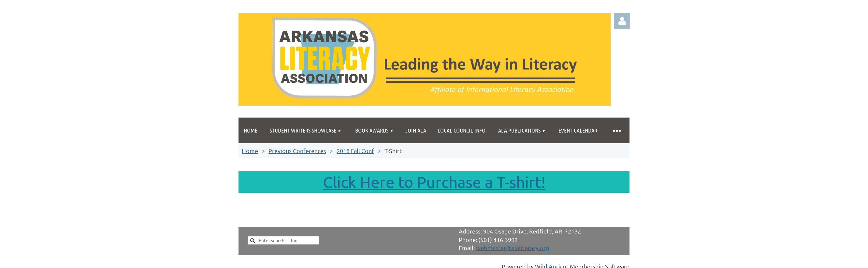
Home (250, 151)
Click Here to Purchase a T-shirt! (434, 182)
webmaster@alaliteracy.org (513, 248)
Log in (622, 21)
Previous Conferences (297, 151)
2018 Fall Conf (355, 151)
